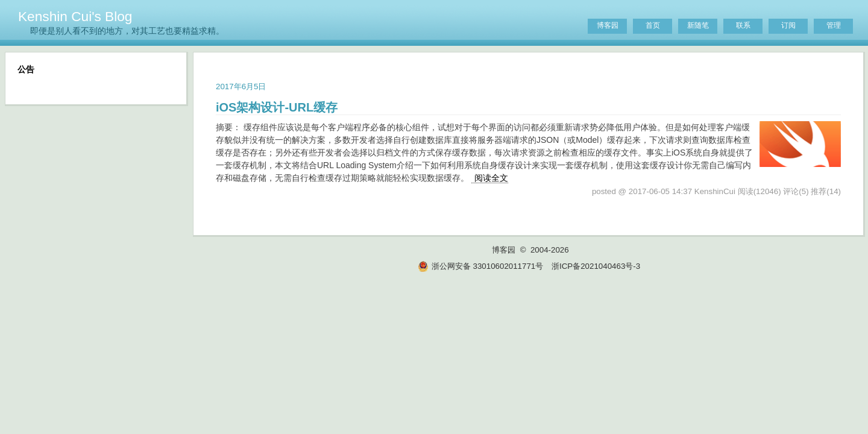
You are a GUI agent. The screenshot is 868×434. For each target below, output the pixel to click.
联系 (743, 25)
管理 (834, 25)
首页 (653, 25)
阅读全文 (491, 178)
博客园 (608, 25)
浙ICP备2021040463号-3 (596, 266)
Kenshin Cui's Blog (75, 16)
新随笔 (698, 25)
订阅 (788, 25)
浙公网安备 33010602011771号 (480, 266)
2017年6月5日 (241, 86)
